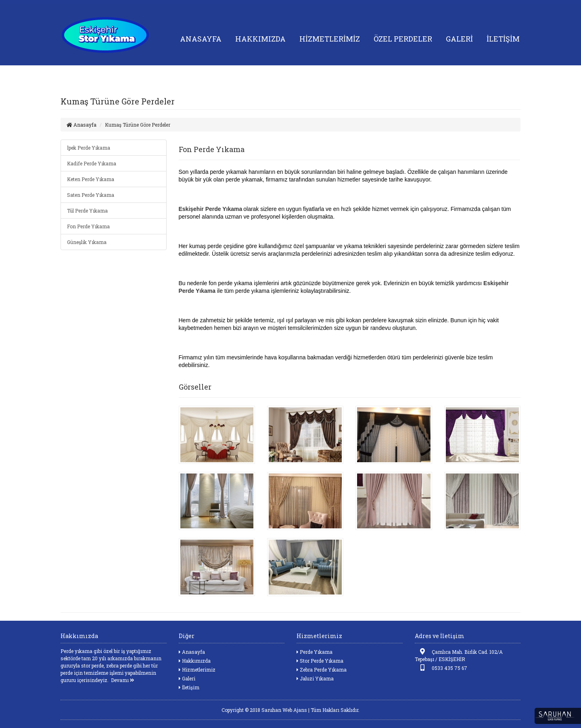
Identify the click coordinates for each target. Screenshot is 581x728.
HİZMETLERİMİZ (330, 39)
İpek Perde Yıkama (89, 148)
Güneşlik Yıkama (87, 242)
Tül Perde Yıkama (87, 211)
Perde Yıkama (315, 652)
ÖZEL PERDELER (403, 39)
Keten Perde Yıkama (91, 179)
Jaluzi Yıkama (315, 678)
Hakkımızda (195, 661)
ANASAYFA (201, 39)
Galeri (187, 678)
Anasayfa (82, 125)
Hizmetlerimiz (197, 670)
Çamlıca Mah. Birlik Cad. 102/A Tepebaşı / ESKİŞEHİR (459, 655)
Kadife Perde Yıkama (92, 163)
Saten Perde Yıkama (91, 195)
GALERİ (459, 39)
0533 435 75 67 (441, 668)
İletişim (189, 687)
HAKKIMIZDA (260, 39)
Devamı (123, 680)
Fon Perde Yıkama (88, 226)
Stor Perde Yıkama (320, 661)
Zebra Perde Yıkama (322, 670)
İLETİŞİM (503, 39)
